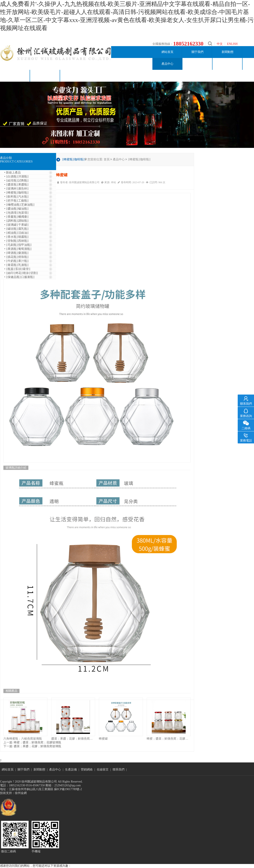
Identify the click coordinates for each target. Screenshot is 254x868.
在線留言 (15, 76)
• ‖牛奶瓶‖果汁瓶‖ (17, 261)
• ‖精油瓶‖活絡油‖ (17, 233)
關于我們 (197, 52)
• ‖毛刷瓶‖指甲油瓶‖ (18, 245)
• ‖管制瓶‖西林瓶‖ (17, 241)
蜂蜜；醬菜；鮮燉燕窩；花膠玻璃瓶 (169, 739)
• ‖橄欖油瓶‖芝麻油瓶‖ (19, 205)
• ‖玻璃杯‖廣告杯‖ (17, 189)
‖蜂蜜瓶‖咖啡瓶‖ (139, 159)
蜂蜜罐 (103, 739)
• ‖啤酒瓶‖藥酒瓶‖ (17, 253)
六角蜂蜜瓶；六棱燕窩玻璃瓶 (23, 739)
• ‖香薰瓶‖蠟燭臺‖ (17, 217)
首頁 (107, 159)
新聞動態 (228, 52)
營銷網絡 (228, 64)
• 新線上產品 (12, 173)
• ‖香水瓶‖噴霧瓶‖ (17, 237)
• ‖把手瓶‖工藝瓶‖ (17, 201)
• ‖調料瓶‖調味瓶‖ (17, 221)
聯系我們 (45, 76)
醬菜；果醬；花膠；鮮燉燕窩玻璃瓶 (73, 739)
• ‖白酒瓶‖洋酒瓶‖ (17, 177)
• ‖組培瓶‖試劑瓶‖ (17, 181)
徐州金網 (21, 793)
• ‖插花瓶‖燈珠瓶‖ (17, 257)
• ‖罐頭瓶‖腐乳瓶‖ (17, 229)
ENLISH (232, 44)
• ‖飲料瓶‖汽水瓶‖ (17, 197)
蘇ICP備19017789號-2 (68, 789)
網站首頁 (167, 52)
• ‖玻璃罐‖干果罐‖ (17, 225)
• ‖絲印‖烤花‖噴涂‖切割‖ (21, 273)
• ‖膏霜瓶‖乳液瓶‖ (17, 265)
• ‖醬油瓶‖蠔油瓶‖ (17, 209)
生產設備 (197, 64)
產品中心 (167, 64)
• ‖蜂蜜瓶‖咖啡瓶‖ (17, 193)
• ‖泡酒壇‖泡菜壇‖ (17, 213)
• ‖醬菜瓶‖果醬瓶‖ (17, 185)
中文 (220, 44)
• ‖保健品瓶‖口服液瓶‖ (19, 277)
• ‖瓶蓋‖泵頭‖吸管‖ (17, 269)
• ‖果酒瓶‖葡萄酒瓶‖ (18, 249)
